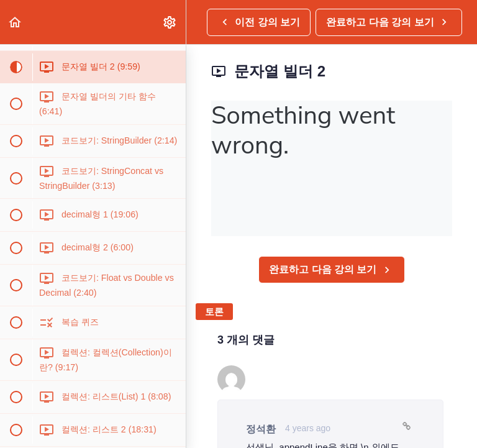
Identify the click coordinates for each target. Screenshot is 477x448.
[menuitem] (170, 22)
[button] (16, 22)
